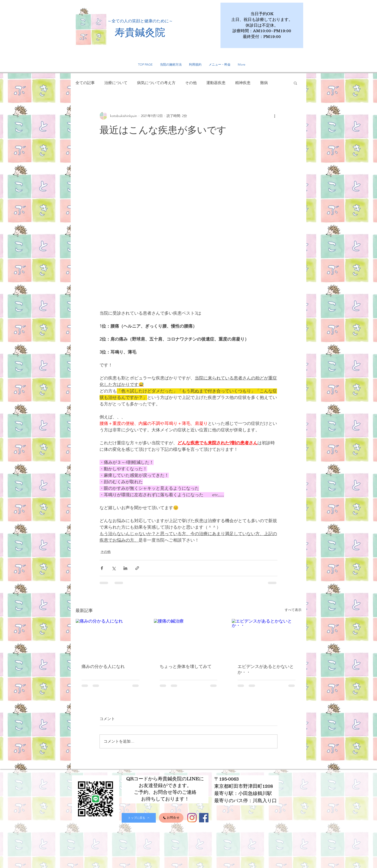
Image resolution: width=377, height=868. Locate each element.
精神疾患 (243, 83)
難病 (264, 83)
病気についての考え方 (156, 83)
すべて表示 (293, 610)
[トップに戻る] (139, 818)
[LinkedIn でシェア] (125, 568)
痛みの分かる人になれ (103, 666)
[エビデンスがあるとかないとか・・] (267, 638)
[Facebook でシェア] (102, 568)
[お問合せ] (171, 818)
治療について (116, 83)
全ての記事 (85, 83)
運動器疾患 (216, 83)
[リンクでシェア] (137, 568)
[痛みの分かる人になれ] (110, 638)
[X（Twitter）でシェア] (114, 568)
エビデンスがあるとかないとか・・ (266, 669)
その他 (191, 83)
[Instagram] (192, 818)
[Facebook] (204, 818)
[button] (295, 83)
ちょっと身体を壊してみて (186, 666)
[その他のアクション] (275, 116)
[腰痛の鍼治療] (189, 638)
